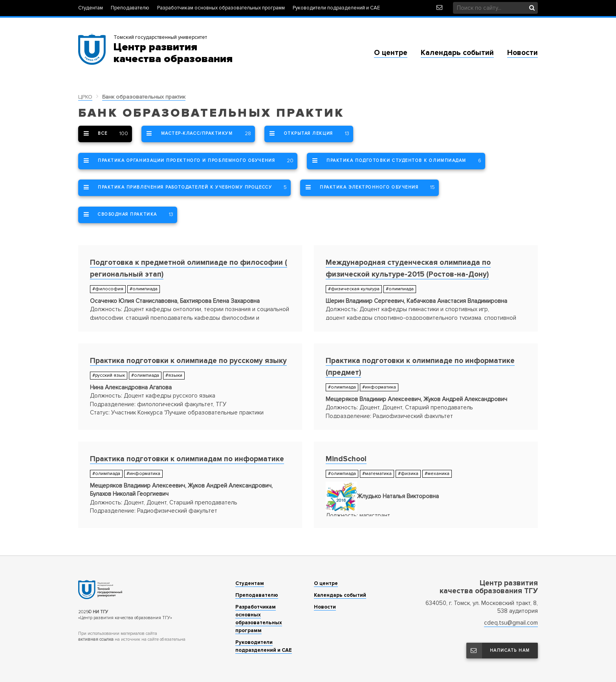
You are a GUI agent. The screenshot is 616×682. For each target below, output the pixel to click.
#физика (408, 474)
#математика (377, 474)
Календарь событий (457, 53)
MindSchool (346, 459)
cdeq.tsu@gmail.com (511, 623)
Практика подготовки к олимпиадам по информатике (187, 459)
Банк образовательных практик (144, 97)
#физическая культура (354, 289)
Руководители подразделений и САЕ (336, 8)
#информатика (379, 387)
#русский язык (109, 375)
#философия (108, 289)
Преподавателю (130, 8)
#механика (437, 474)
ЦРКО (85, 97)
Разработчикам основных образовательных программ (221, 8)
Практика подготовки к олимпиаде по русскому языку (188, 361)
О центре (391, 53)
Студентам (91, 8)
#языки (174, 375)
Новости (522, 53)
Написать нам (498, 651)
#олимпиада (144, 289)
